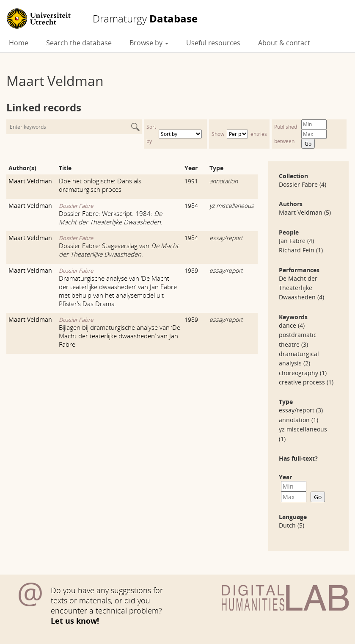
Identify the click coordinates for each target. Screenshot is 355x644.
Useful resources (213, 43)
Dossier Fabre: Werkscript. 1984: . (111, 218)
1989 (191, 270)
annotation (224, 181)
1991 (191, 181)
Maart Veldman (30, 181)
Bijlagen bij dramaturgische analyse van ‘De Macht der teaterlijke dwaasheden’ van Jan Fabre (120, 336)
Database (145, 19)
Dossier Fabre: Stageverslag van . (119, 250)
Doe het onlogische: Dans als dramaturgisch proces (100, 185)
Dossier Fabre (76, 206)
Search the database (79, 43)
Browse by (149, 43)
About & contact (284, 43)
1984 (191, 206)
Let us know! (75, 621)
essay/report (226, 238)
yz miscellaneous (232, 206)
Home (19, 43)
